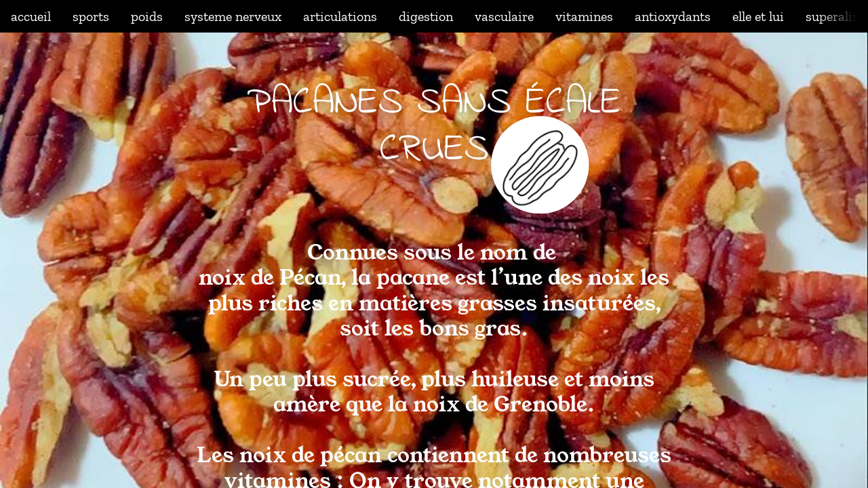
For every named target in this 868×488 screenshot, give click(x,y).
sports (91, 16)
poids (147, 16)
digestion (426, 16)
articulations (340, 16)
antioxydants (673, 16)
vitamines (584, 16)
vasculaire (504, 16)
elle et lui (758, 16)
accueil (31, 16)
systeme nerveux (233, 16)
